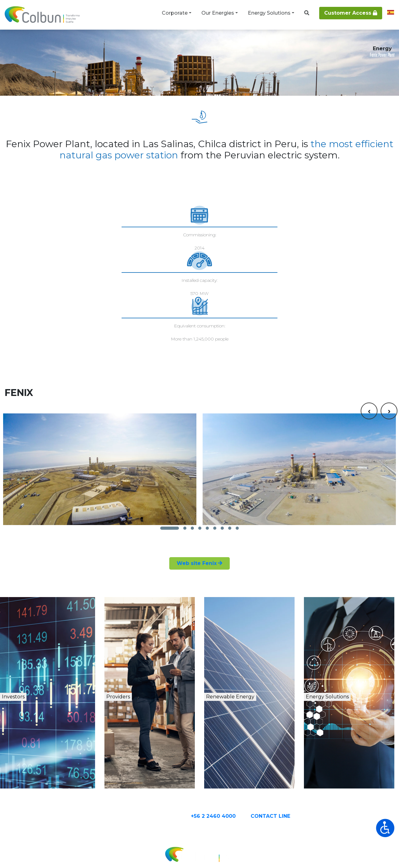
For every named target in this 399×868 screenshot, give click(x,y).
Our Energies (218, 13)
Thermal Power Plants (108, 41)
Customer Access (351, 13)
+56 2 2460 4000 (238, 775)
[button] (170, 480)
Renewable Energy (256, 657)
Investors (32, 657)
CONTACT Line (295, 775)
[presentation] (369, 337)
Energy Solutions (269, 13)
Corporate (175, 13)
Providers (135, 657)
